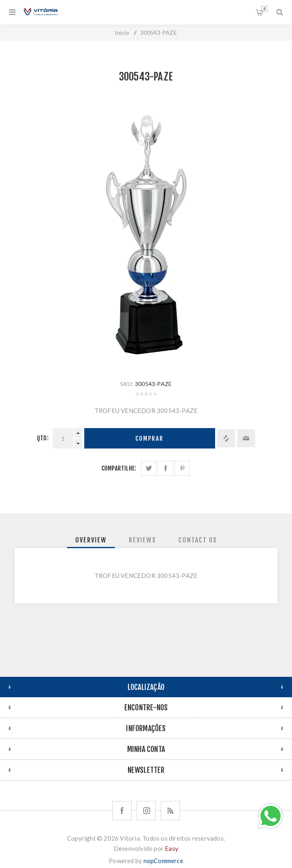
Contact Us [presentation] (198, 540)
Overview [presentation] (91, 540)
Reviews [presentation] (143, 540)
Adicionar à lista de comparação (226, 438)
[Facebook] (122, 811)
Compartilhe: (119, 468)
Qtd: (43, 438)
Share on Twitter (149, 468)
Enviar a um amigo (246, 438)
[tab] (91, 540)
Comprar (149, 438)
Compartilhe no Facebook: (165, 468)
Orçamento (264, 9)
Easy (172, 848)
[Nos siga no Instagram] (146, 811)
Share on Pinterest (182, 468)
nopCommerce (163, 861)
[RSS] (170, 811)
